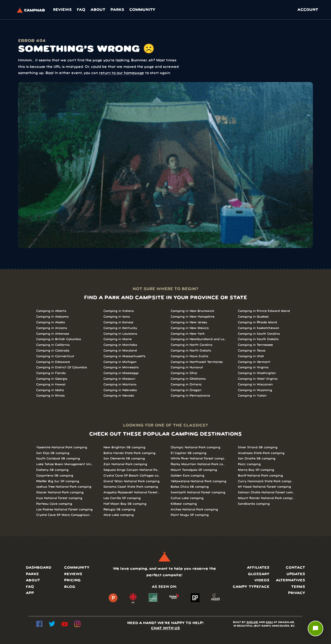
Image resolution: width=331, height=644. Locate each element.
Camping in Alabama (52, 317)
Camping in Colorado (53, 351)
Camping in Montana (120, 385)
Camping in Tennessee (255, 345)
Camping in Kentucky (120, 328)
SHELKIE (252, 622)
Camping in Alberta (51, 311)
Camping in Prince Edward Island (264, 311)
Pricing (72, 580)
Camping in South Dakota (258, 339)
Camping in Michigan (120, 362)
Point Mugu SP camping (190, 515)
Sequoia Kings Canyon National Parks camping (132, 470)
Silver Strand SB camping (258, 447)
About (98, 10)
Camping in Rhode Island (257, 322)
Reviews (62, 10)
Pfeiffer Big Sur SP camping (58, 481)
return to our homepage (122, 73)
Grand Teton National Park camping (131, 481)
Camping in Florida (51, 373)
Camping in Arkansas (53, 334)
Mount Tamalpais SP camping (194, 470)
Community (142, 10)
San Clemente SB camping (124, 459)
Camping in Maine (118, 339)
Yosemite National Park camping (62, 447)
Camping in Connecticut (55, 356)
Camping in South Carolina (259, 334)
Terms (298, 587)
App (30, 593)
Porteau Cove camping (54, 504)
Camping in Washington (257, 373)
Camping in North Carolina (191, 345)
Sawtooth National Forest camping (198, 492)
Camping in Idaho (50, 390)
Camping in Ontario (186, 385)
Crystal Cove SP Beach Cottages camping (132, 476)
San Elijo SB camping (53, 453)
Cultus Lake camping (187, 498)
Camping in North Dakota (191, 351)
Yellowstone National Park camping (198, 481)
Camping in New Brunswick (192, 311)
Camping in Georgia (52, 379)
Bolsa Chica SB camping (190, 487)
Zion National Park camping (125, 464)
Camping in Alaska (51, 322)
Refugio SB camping (119, 510)
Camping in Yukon (252, 396)
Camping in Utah (251, 356)
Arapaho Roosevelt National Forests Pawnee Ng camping (132, 492)
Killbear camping (184, 504)
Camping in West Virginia (258, 379)
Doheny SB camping (52, 470)
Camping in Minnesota (121, 367)
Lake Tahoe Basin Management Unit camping (65, 464)
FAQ (81, 10)
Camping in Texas (252, 351)
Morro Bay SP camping (256, 470)
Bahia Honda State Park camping (129, 453)
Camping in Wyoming (255, 390)
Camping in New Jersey (189, 322)
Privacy (297, 593)
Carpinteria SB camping (55, 476)
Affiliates (258, 568)
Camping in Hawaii (51, 385)
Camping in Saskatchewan (259, 328)
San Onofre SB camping (257, 459)
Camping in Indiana (119, 311)
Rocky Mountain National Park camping (199, 464)
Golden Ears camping (187, 476)
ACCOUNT (308, 10)
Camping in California (53, 345)
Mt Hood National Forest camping (264, 487)
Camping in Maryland (120, 351)
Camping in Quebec (253, 317)
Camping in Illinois (50, 396)
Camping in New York (188, 334)
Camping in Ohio (184, 373)
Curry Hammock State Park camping (266, 481)
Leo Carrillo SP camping (122, 498)
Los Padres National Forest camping (64, 510)
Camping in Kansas (118, 322)
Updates (296, 574)
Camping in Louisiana (120, 334)
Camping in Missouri (119, 379)
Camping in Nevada (119, 396)
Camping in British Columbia (59, 339)
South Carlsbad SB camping (58, 459)
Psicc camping (249, 464)
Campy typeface (251, 587)
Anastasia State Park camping (261, 453)
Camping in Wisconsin (255, 385)
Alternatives (291, 580)
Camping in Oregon (186, 390)
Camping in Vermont (254, 362)
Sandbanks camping (254, 504)
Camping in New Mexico (190, 328)
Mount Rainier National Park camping (266, 498)
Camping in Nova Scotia (189, 356)
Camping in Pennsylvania (190, 396)
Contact (295, 568)
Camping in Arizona (52, 328)
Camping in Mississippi (121, 373)
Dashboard (39, 568)
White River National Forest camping (199, 459)
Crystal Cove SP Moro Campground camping (65, 515)
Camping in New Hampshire (193, 317)
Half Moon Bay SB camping (125, 504)
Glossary (259, 574)
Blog (70, 587)
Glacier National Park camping (60, 492)
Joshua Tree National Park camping (64, 487)
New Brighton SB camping (124, 447)
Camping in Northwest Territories (197, 362)
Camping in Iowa (117, 317)
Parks (117, 10)
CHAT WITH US (165, 628)
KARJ (269, 622)
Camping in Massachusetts (124, 356)
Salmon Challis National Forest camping (266, 492)
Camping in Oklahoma (188, 379)
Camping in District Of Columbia (62, 367)
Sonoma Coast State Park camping (131, 487)
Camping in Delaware (53, 362)
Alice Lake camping (119, 515)
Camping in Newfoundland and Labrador (199, 339)
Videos (262, 580)
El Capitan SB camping (189, 453)
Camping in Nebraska (120, 390)
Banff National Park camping (260, 476)
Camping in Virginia (253, 367)
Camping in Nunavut (187, 367)
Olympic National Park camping (195, 447)
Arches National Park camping (194, 510)
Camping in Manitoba (120, 345)
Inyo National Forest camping (59, 498)
